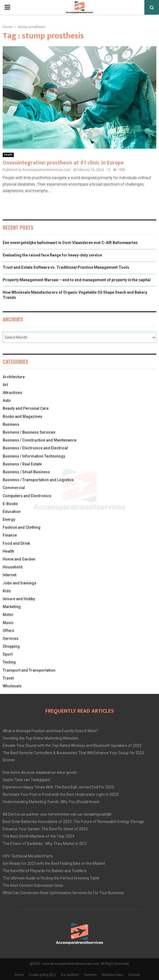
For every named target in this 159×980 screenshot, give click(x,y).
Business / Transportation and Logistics (38, 480)
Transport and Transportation (29, 670)
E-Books (10, 504)
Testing (9, 662)
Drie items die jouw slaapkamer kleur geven (40, 772)
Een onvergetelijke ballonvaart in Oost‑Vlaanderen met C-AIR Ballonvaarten (70, 243)
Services (11, 638)
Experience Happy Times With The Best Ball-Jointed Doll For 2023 (58, 787)
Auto (7, 400)
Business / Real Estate (22, 464)
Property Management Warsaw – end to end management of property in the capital (77, 280)
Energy (9, 519)
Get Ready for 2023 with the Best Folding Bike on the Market (54, 863)
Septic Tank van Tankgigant (26, 780)
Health (8, 155)
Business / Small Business (26, 472)
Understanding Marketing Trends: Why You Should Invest (51, 802)
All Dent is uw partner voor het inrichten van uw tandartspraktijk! (57, 814)
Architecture (14, 377)
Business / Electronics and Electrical (35, 448)
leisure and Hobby (19, 599)
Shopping (11, 646)
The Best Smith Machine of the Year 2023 (39, 836)
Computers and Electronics (27, 496)
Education (12, 512)
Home (19, 975)
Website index (112, 975)
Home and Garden (19, 559)
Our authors (70, 975)
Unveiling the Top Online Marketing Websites (41, 738)
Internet (9, 575)
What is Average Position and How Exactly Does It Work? (50, 731)
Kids (7, 591)
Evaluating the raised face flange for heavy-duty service (52, 255)
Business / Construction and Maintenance (40, 440)
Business (11, 424)
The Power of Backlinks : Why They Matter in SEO (45, 844)
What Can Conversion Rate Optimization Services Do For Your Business (63, 893)
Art (5, 385)
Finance (10, 535)
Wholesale (12, 686)
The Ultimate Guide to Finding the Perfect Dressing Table (51, 878)
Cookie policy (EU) (42, 975)
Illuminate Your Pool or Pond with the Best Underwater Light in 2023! (61, 794)
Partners (90, 975)
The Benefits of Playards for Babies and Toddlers (45, 871)
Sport (8, 654)
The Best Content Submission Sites (33, 885)
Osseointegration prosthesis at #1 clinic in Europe (63, 163)
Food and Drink (16, 543)
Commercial (14, 488)
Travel (8, 678)
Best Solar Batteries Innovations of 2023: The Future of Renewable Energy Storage (73, 822)
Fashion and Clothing (22, 527)
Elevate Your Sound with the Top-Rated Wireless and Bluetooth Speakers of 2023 (72, 746)
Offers (8, 631)
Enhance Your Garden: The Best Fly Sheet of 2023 (45, 829)
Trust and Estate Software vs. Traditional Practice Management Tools (66, 267)
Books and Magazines (23, 417)
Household (13, 567)
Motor (8, 615)
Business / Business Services (29, 432)
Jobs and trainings (20, 583)
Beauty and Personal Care (26, 408)
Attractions (12, 393)
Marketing (12, 607)
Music (8, 623)
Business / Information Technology (34, 456)
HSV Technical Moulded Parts (28, 856)
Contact (134, 975)
